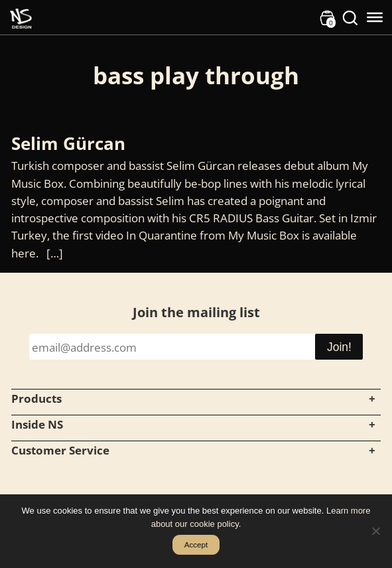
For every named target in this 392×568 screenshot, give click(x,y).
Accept (196, 544)
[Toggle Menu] (375, 17)
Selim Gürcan (71, 143)
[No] (375, 531)
